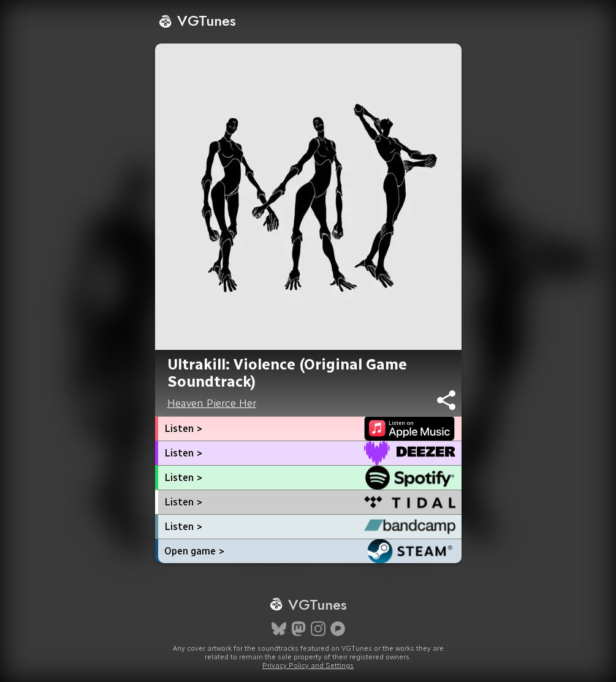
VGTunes (197, 21)
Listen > (183, 429)
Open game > (194, 551)
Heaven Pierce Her (212, 403)
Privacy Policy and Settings (308, 665)
